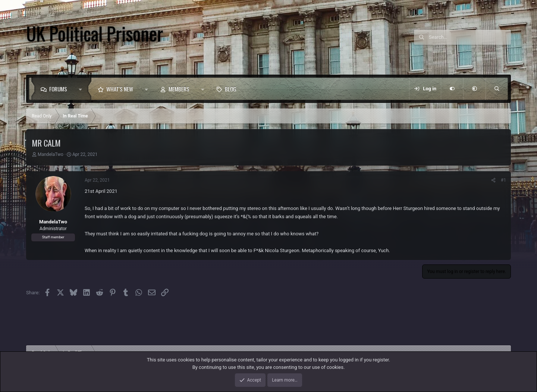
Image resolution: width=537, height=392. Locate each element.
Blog (231, 89)
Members (179, 89)
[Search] (470, 37)
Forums (58, 89)
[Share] (493, 180)
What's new (120, 89)
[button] (82, 89)
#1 (503, 180)
